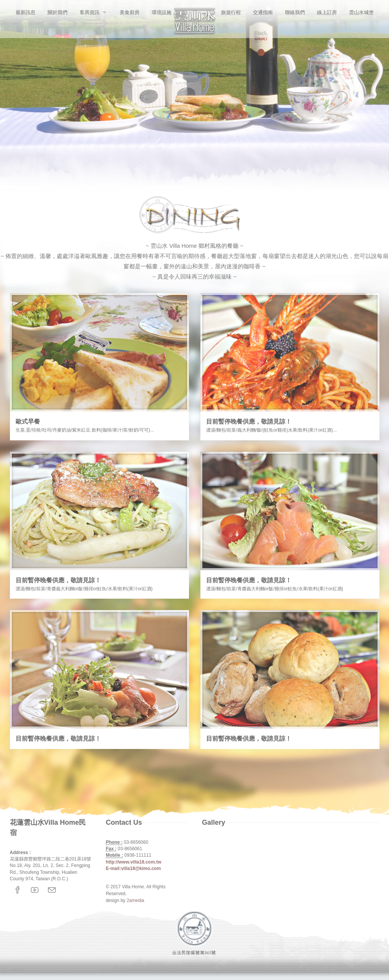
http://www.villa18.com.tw (134, 862)
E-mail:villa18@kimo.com (133, 868)
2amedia (135, 900)
